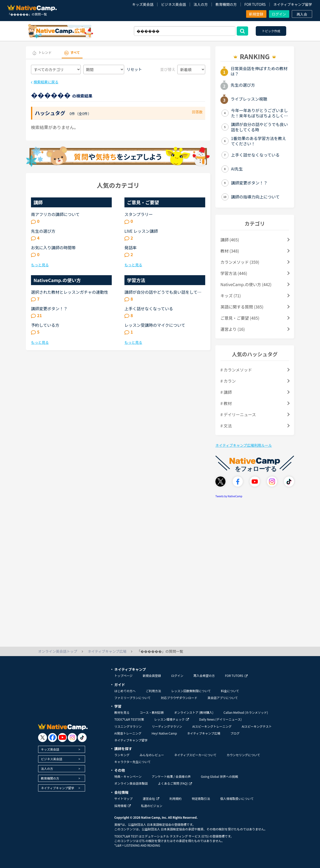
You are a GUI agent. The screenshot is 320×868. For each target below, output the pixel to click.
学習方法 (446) (234, 273)
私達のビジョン (152, 806)
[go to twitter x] (43, 738)
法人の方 (201, 4)
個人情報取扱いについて (237, 799)
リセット (134, 69)
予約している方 (45, 325)
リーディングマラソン (167, 726)
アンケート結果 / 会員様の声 (171, 776)
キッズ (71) (231, 296)
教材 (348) (230, 251)
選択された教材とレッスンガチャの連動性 (70, 292)
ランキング (122, 755)
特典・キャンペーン (128, 776)
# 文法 (226, 426)
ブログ (235, 733)
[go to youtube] (62, 738)
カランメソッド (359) (240, 262)
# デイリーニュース (238, 414)
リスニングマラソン (128, 726)
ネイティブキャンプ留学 (293, 4)
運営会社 (151, 799)
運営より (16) (233, 329)
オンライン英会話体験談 (131, 783)
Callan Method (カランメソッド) (246, 712)
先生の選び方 (43, 231)
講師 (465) (230, 240)
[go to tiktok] (82, 738)
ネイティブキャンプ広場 (204, 733)
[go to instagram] (72, 738)
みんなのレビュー (152, 755)
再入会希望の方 (204, 676)
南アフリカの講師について (55, 214)
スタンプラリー (139, 214)
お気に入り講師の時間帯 (53, 247)
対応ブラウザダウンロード (179, 698)
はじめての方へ (125, 691)
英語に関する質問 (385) (242, 307)
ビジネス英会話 (173, 4)
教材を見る (122, 712)
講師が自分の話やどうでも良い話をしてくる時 (163, 292)
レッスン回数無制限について (191, 691)
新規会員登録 (152, 676)
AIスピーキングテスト (257, 726)
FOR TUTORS (255, 4)
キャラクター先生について (132, 762)
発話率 (131, 247)
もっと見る (40, 265)
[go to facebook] (52, 738)
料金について (230, 691)
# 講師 (226, 392)
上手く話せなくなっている (149, 308)
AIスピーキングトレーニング (212, 726)
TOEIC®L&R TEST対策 (129, 719)
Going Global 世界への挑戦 (220, 776)
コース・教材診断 (152, 712)
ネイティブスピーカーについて (195, 755)
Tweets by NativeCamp (229, 496)
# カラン (228, 381)
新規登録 (256, 14)
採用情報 (123, 806)
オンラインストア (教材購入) (194, 712)
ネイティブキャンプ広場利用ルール (244, 445)
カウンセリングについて (243, 755)
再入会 (302, 14)
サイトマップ (123, 799)
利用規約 (175, 799)
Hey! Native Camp (164, 733)
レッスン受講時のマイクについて (155, 325)
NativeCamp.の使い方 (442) (246, 284)
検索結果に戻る (46, 82)
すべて (75, 52)
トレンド (45, 52)
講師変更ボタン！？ (49, 308)
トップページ (123, 676)
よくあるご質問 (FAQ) (175, 783)
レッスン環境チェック (172, 719)
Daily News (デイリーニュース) (220, 719)
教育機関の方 (226, 4)
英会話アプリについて (223, 698)
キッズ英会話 (143, 4)
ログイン (279, 14)
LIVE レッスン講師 (141, 231)
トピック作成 (271, 31)
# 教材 (226, 403)
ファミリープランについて (132, 698)
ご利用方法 (153, 691)
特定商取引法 (201, 799)
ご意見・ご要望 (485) (240, 318)
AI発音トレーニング (128, 733)
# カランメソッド (236, 370)
